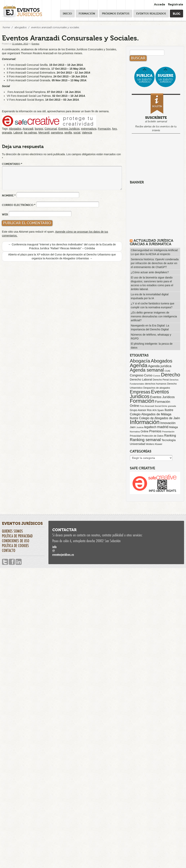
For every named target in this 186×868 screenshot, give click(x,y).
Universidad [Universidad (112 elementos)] (137, 444)
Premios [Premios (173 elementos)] (155, 431)
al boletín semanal (156, 113)
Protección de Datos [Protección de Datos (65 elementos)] (153, 436)
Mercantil (44, 133)
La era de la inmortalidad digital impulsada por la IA (150, 296)
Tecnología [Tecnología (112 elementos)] (169, 440)
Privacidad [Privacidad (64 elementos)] (135, 436)
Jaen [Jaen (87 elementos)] (133, 427)
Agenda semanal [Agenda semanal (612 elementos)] (147, 370)
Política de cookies (15, 546)
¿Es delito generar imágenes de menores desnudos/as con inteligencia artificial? (154, 316)
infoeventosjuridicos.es (116, 551)
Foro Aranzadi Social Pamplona (27, 92)
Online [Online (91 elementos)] (145, 431)
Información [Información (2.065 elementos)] (145, 422)
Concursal (51, 129)
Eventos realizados (151, 13)
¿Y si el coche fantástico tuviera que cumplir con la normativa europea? (153, 305)
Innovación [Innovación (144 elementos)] (168, 423)
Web (5, 214)
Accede (160, 4)
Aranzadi (28, 129)
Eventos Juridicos (69, 129)
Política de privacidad (17, 536)
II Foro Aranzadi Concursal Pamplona (29, 76)
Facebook (12, 562)
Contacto (9, 550)
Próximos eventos (116, 13)
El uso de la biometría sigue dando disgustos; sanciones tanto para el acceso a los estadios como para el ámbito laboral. (152, 283)
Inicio (67, 13)
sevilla (68, 133)
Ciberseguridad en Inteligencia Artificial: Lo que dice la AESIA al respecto (155, 252)
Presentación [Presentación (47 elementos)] (168, 432)
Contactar (64, 530)
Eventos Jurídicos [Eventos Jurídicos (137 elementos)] (162, 397)
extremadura (89, 129)
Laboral (18, 133)
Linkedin (19, 562)
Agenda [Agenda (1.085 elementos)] (139, 365)
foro (115, 129)
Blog (177, 13)
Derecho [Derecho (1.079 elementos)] (171, 375)
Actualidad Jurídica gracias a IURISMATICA (152, 242)
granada (7, 133)
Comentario (12, 164)
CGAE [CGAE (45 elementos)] (167, 371)
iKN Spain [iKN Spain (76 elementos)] (158, 410)
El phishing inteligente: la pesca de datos (152, 346)
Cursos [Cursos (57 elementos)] (157, 376)
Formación (87, 13)
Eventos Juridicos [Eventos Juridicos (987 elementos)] (149, 394)
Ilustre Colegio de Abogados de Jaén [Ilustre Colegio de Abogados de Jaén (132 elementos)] (155, 418)
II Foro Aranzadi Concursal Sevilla (27, 65)
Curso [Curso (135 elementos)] (148, 375)
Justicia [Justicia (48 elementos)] (140, 427)
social (77, 133)
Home (6, 27)
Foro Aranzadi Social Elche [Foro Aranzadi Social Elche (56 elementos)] (154, 406)
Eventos (35, 44)
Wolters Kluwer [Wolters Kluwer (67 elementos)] (154, 444)
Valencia (87, 133)
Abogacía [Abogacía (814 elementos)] (140, 361)
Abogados (21, 27)
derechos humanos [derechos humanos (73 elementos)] (156, 384)
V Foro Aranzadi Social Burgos (25, 100)
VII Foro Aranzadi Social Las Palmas (29, 96)
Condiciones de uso (16, 541)
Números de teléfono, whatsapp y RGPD (151, 337)
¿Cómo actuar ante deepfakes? (150, 272)
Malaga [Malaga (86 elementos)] (174, 427)
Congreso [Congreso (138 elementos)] (137, 375)
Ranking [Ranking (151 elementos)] (170, 435)
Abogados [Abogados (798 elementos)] (161, 361)
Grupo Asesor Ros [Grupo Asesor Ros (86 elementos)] (141, 410)
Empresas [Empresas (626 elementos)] (140, 392)
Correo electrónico (19, 205)
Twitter (5, 562)
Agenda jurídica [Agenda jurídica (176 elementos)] (160, 366)
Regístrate (176, 4)
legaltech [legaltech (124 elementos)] (150, 427)
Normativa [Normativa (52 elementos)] (135, 432)
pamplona (57, 133)
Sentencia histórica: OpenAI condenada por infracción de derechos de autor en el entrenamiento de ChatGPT (155, 263)
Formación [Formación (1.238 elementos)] (142, 401)
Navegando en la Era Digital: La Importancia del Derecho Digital (150, 327)
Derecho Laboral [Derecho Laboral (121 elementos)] (141, 379)
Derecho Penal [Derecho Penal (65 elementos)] (161, 380)
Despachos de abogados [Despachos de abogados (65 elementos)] (157, 388)
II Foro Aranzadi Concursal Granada (28, 80)
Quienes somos (12, 531)
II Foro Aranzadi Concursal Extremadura (31, 73)
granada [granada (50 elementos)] (172, 406)
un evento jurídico (144, 78)
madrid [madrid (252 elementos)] (163, 427)
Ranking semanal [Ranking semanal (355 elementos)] (145, 440)
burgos (39, 129)
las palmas (31, 133)
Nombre (9, 195)
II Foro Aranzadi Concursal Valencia (28, 69)
